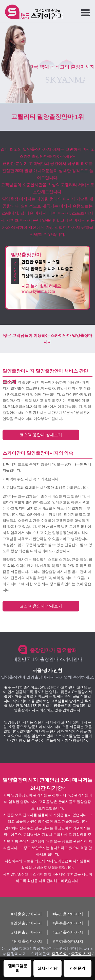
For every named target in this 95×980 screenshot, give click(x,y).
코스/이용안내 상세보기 (41, 435)
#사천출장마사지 (27, 932)
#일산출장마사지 (27, 923)
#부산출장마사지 (68, 914)
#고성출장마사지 (68, 932)
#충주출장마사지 (68, 923)
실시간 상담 (48, 968)
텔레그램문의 (18, 968)
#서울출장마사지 (27, 914)
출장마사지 (81, 954)
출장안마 (60, 954)
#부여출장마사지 (68, 941)
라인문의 (78, 968)
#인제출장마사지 (27, 941)
